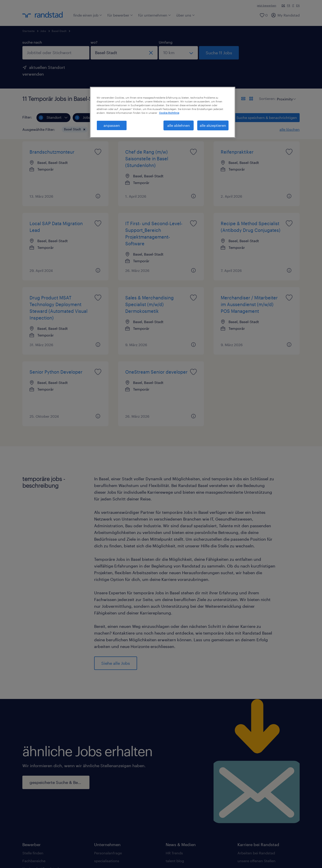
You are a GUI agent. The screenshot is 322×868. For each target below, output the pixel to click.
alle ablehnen (179, 125)
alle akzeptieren (213, 125)
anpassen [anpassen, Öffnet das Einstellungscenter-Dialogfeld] (112, 125)
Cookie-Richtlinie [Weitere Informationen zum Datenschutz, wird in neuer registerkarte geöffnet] (169, 113)
